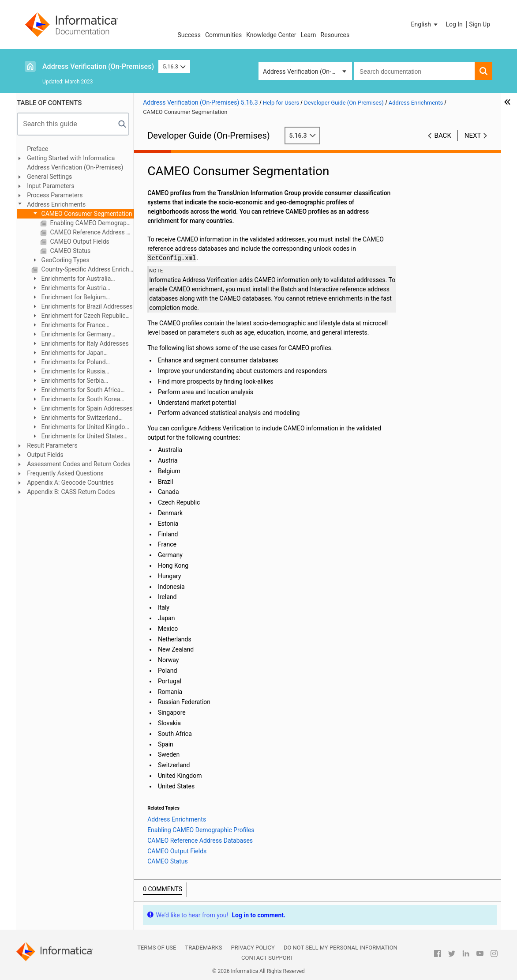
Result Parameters (56, 445)
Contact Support (267, 958)
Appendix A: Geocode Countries (74, 482)
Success (189, 35)
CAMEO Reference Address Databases (95, 232)
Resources (335, 35)
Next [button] (473, 136)
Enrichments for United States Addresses (81, 437)
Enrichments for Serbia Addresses (71, 381)
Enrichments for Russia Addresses (72, 372)
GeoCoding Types (68, 260)
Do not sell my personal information (341, 948)
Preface (41, 149)
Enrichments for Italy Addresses (88, 343)
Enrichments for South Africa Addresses (79, 390)
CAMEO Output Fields (82, 241)
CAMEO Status (73, 251)
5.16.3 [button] (174, 66)
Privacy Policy (253, 948)
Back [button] (443, 136)
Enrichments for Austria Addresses (72, 288)
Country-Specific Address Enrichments (90, 269)
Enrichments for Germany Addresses (75, 335)
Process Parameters (58, 195)
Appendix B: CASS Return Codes (75, 492)
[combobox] (414, 71)
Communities (223, 35)
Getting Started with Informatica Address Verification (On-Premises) (79, 163)
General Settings (53, 177)
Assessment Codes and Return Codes (82, 464)
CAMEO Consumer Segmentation (90, 214)
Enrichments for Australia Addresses (75, 279)
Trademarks (203, 948)
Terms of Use (157, 948)
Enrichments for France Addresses (72, 326)
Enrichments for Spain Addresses (90, 408)
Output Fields (49, 455)
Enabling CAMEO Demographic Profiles (95, 223)
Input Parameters (54, 186)
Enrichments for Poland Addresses (72, 363)
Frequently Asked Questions (69, 473)
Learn (309, 35)
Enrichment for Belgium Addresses (72, 298)
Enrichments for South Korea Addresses (79, 400)
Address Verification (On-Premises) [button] (307, 72)
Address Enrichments (60, 204)
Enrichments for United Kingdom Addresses (84, 428)
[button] (425, 24)
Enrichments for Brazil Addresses (90, 306)
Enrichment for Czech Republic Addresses (82, 316)
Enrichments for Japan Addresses (71, 353)
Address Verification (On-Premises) (98, 66)
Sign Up (480, 24)
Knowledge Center (271, 35)
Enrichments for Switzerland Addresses (79, 418)
